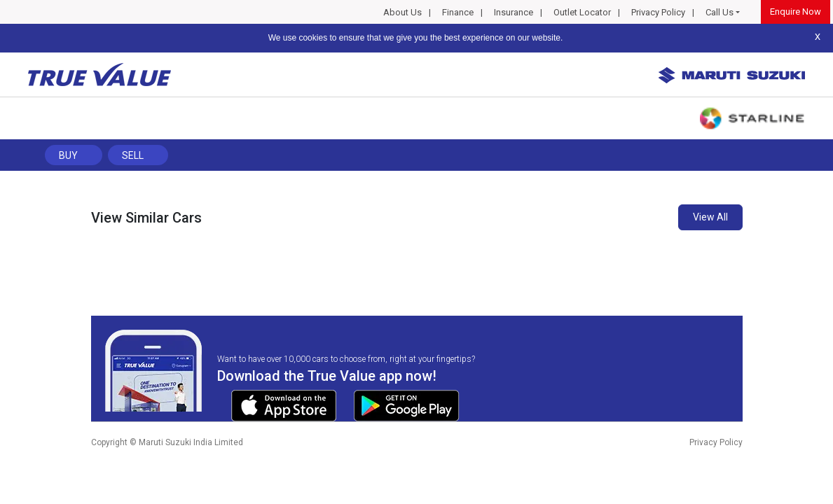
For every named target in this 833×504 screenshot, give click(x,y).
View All (710, 217)
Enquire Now (796, 12)
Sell (133, 155)
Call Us (720, 12)
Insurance (514, 12)
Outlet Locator (582, 12)
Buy (68, 155)
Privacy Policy (658, 12)
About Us (402, 12)
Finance (458, 12)
